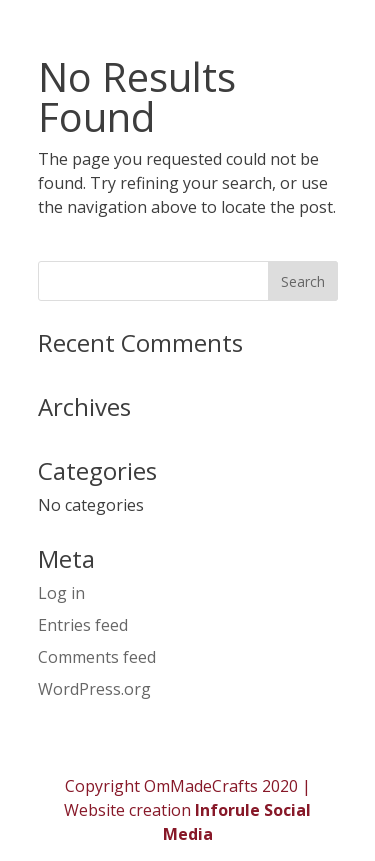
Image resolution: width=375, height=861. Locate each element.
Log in (61, 593)
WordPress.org (94, 689)
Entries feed (83, 625)
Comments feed (97, 657)
